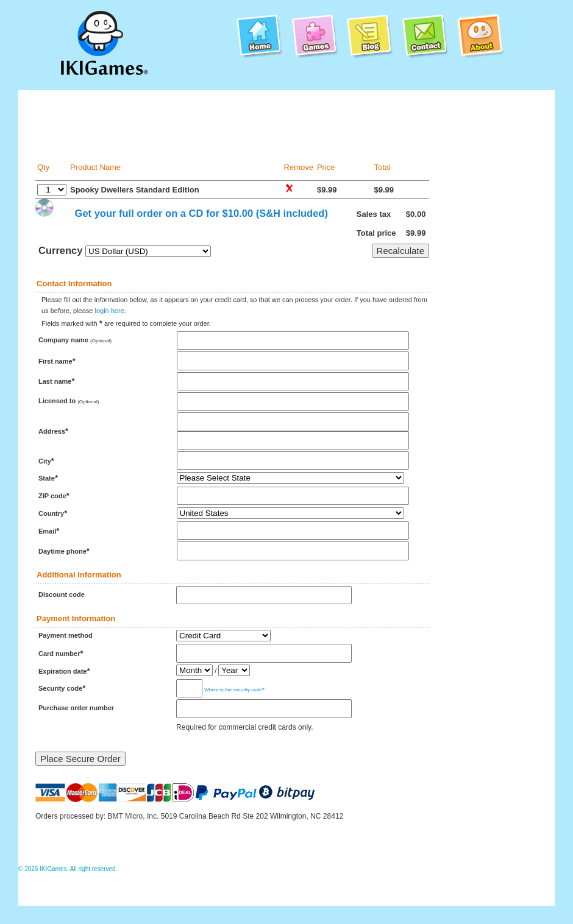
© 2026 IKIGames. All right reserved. (68, 869)
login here (109, 311)
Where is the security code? (234, 690)
